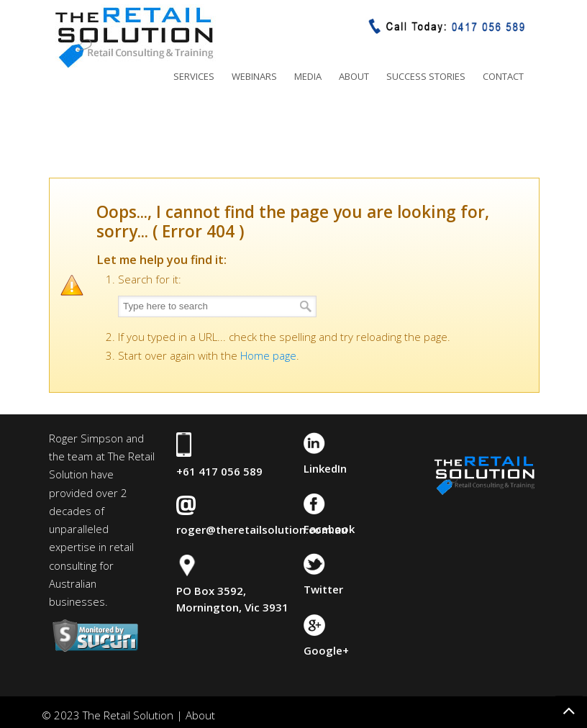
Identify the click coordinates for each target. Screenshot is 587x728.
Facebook (329, 529)
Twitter (323, 589)
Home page (268, 355)
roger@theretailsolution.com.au (262, 529)
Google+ (326, 650)
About (200, 715)
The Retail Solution (134, 37)
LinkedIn (325, 468)
